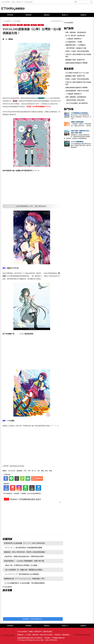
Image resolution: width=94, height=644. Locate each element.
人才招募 (28, 635)
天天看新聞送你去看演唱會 (79, 113)
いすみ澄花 (11, 421)
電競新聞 (28, 15)
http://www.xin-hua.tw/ (17, 466)
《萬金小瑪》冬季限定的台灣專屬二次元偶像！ (21, 565)
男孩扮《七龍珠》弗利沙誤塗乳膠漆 (77, 51)
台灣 (27, 25)
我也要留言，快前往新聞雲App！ (33, 619)
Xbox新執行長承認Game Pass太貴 (77, 73)
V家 (41, 25)
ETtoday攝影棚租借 (77, 142)
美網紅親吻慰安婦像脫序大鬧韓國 (76, 63)
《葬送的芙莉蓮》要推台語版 (75, 100)
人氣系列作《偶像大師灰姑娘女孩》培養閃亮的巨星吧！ (25, 556)
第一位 (34, 25)
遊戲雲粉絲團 (29, 2)
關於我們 (36, 635)
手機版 (13, 2)
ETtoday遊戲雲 (13, 8)
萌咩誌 (11, 39)
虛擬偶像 (13, 25)
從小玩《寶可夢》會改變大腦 (75, 36)
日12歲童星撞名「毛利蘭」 (74, 42)
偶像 (42, 471)
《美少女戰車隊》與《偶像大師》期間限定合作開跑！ (24, 570)
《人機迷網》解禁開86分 (74, 39)
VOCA (6, 25)
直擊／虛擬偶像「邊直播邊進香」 (76, 32)
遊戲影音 (83, 15)
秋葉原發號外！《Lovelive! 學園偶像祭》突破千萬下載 (24, 561)
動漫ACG (65, 15)
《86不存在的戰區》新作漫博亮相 (76, 103)
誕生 (46, 471)
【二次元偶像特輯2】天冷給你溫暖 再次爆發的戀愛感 (24, 583)
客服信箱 (58, 635)
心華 (20, 25)
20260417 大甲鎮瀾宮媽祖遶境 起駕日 (25, 499)
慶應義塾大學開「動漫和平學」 (76, 60)
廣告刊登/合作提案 (46, 635)
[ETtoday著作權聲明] (34, 493)
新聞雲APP (20, 2)
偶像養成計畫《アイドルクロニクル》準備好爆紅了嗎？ (25, 579)
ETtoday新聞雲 (5, 2)
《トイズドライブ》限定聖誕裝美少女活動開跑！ (22, 574)
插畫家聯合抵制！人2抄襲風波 (75, 45)
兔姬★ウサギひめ (13, 268)
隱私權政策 (66, 635)
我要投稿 (20, 635)
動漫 (51, 471)
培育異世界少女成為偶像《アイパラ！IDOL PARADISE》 (25, 543)
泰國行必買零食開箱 (77, 122)
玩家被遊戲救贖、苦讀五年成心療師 (77, 91)
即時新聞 (10, 15)
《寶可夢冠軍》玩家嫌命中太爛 (76, 48)
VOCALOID (12, 471)
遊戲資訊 (47, 15)
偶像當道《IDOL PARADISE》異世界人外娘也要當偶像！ (25, 552)
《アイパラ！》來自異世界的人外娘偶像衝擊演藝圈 (23, 548)
